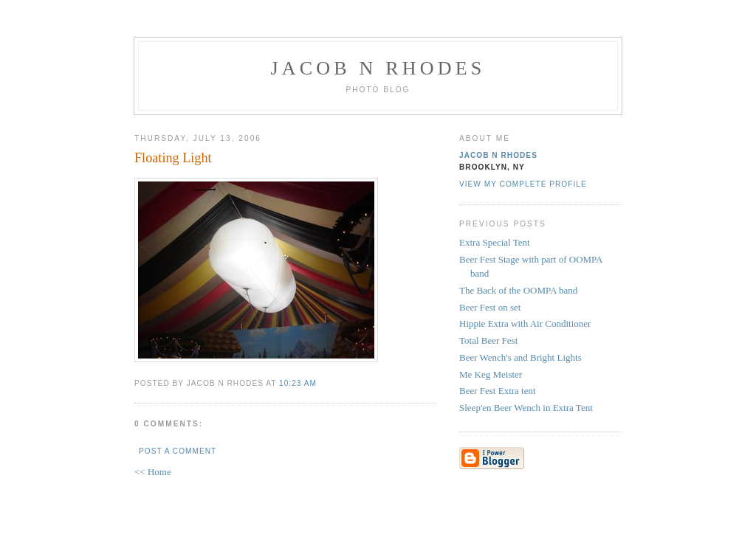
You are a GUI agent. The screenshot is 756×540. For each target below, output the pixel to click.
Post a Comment (178, 451)
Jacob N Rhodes (378, 68)
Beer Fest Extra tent (498, 391)
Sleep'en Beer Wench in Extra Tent (526, 408)
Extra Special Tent (495, 242)
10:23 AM (298, 383)
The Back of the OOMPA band (518, 290)
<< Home (153, 472)
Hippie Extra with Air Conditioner (525, 323)
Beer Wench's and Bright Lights (520, 357)
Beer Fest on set (490, 307)
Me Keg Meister (491, 374)
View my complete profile (523, 184)
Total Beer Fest (488, 340)
